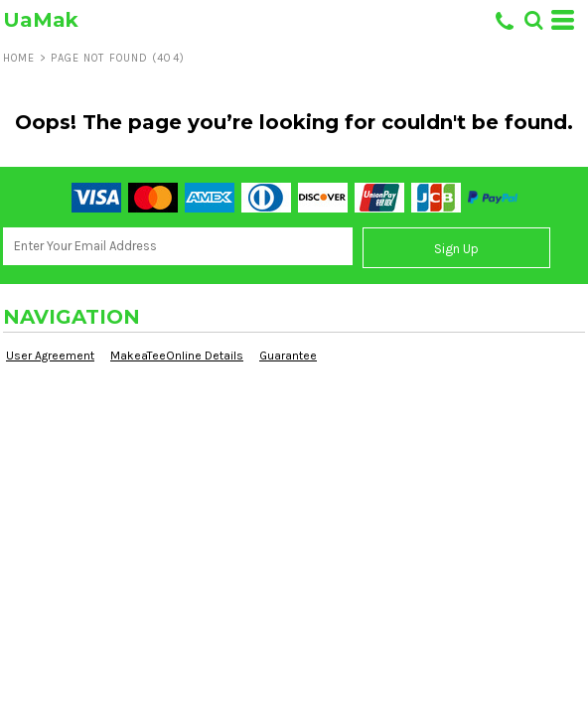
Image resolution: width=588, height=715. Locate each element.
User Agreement (50, 356)
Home (19, 58)
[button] (533, 20)
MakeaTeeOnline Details (177, 356)
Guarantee (288, 356)
